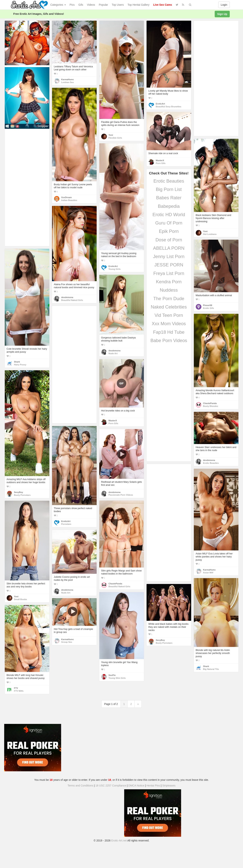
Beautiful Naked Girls (72, 300)
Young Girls (115, 269)
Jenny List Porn (169, 256)
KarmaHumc (68, 79)
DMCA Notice (136, 786)
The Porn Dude (169, 299)
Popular (103, 5)
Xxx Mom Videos (169, 324)
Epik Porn (169, 231)
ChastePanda (210, 403)
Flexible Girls (115, 138)
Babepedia (169, 206)
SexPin (112, 675)
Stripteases (169, 786)
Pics (72, 5)
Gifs (81, 5)
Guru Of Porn (169, 223)
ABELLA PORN (169, 248)
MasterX (160, 160)
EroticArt (160, 104)
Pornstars (66, 524)
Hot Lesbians (210, 234)
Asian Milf (208, 573)
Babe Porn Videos (169, 340)
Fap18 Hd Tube (169, 332)
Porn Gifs (161, 163)
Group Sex (67, 642)
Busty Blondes (211, 406)
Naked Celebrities (169, 307)
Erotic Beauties (169, 181)
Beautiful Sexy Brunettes (169, 107)
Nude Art (113, 353)
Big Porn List (169, 189)
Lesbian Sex (68, 82)
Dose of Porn (169, 240)
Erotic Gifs (209, 308)
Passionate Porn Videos (121, 495)
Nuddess (169, 290)
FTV (16, 688)
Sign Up (222, 14)
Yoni (111, 135)
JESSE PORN (169, 265)
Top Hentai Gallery (138, 5)
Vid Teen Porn (169, 315)
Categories (58, 5)
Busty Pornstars (22, 495)
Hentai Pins (153, 786)
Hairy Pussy (20, 365)
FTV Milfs (19, 691)
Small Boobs (21, 599)
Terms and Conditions (80, 786)
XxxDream (67, 197)
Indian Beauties (69, 200)
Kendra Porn (169, 282)
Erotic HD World (169, 215)
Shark (17, 362)
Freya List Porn (169, 273)
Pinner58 (208, 305)
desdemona (67, 297)
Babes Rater (169, 198)
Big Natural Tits (211, 669)
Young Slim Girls (117, 678)
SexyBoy (19, 492)
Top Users (118, 5)
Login (224, 5)
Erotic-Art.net (119, 841)
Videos (91, 5)
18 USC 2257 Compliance (111, 786)
